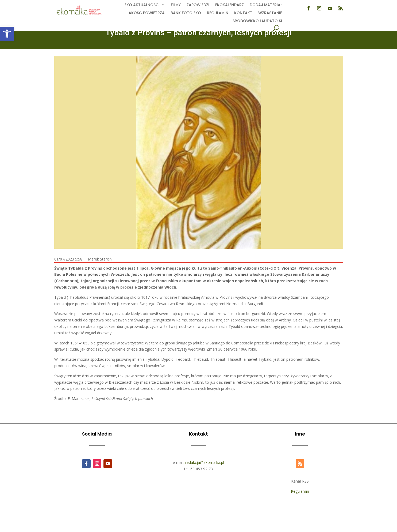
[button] (7, 34)
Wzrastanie (270, 13)
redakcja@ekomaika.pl (205, 462)
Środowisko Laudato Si (257, 21)
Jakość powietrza (146, 13)
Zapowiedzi (198, 5)
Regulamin (218, 13)
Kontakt (243, 13)
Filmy (176, 5)
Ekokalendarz (230, 5)
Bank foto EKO (186, 13)
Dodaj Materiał (266, 5)
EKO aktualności (142, 5)
